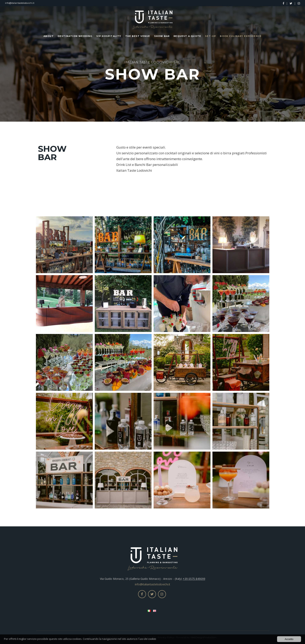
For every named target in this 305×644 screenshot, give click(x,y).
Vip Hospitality (109, 36)
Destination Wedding (75, 36)
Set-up (210, 36)
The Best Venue (138, 36)
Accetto (289, 639)
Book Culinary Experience (241, 36)
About (49, 36)
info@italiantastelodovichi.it (20, 3)
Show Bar (162, 36)
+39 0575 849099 (194, 579)
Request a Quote (187, 36)
